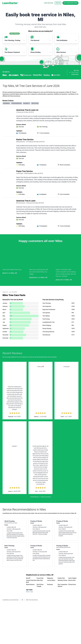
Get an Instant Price (70, 3)
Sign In (58, 3)
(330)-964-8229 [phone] (49, 3)
